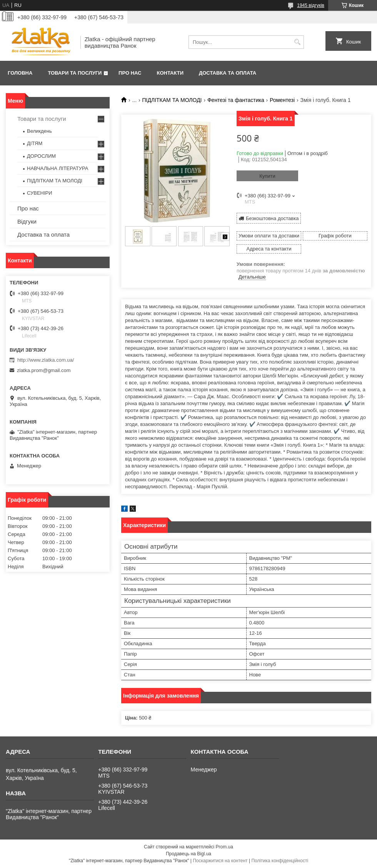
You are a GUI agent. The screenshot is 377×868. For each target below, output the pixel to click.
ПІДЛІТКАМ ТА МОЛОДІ (172, 100)
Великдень (39, 131)
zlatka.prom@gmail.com (44, 370)
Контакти (170, 73)
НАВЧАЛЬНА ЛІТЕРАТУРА (58, 168)
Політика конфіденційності (280, 861)
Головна (20, 73)
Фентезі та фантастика (236, 100)
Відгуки (27, 221)
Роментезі (282, 100)
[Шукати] (297, 42)
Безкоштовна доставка (272, 218)
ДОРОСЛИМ (41, 156)
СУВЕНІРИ (40, 193)
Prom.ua (224, 847)
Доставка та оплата (228, 73)
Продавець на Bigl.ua (188, 854)
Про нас (130, 73)
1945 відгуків (311, 5)
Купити (267, 176)
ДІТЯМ (35, 143)
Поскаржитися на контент (220, 861)
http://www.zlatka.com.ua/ (46, 360)
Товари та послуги (75, 73)
